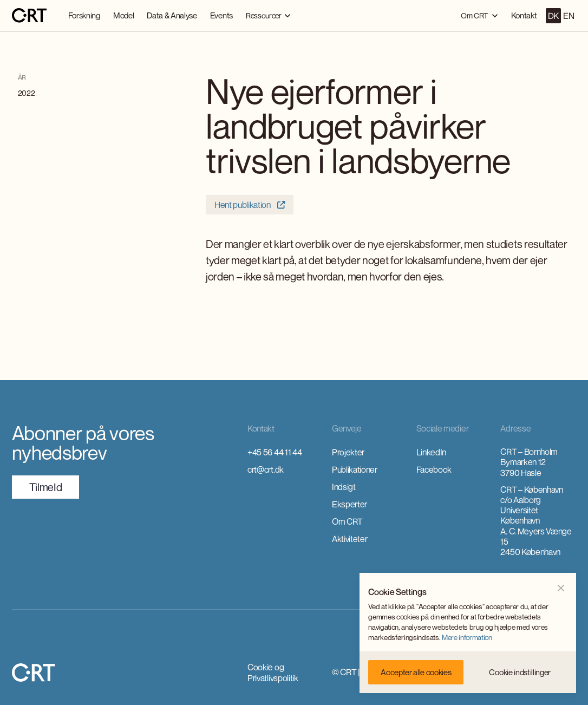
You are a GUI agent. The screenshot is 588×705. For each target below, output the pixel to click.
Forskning (84, 15)
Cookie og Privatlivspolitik (273, 673)
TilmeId (46, 487)
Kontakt (524, 15)
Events (221, 15)
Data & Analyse (172, 15)
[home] (29, 16)
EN (569, 16)
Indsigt (344, 487)
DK (553, 16)
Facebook (434, 469)
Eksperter (349, 504)
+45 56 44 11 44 (275, 452)
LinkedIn (431, 452)
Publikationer (355, 469)
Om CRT (347, 521)
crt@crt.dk (266, 469)
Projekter (348, 452)
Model (123, 15)
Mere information (467, 637)
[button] (268, 15)
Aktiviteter (349, 539)
